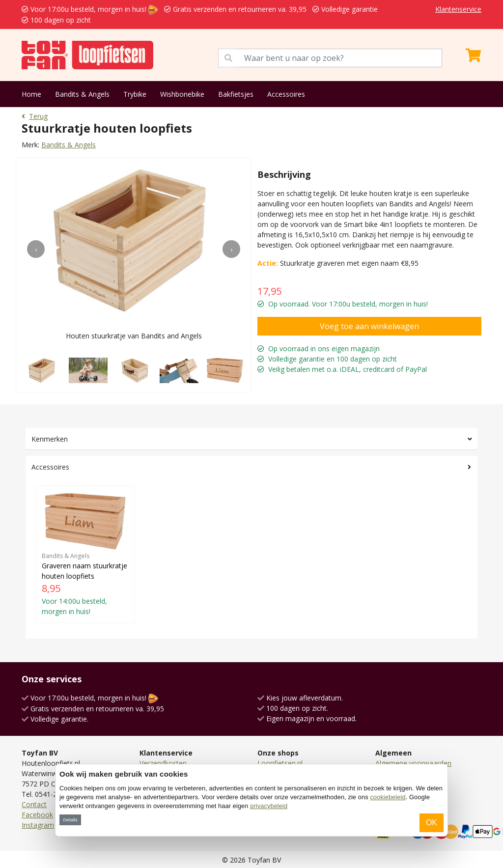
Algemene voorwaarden (413, 763)
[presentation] (36, 249)
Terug (35, 116)
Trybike (135, 94)
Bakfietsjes (236, 94)
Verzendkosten (163, 763)
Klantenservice (458, 9)
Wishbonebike (182, 94)
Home (31, 94)
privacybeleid (269, 806)
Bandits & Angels (82, 94)
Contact (34, 804)
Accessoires (286, 94)
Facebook (37, 815)
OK (432, 823)
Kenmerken (50, 439)
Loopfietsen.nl (280, 763)
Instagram (38, 825)
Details (70, 820)
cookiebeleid (388, 797)
